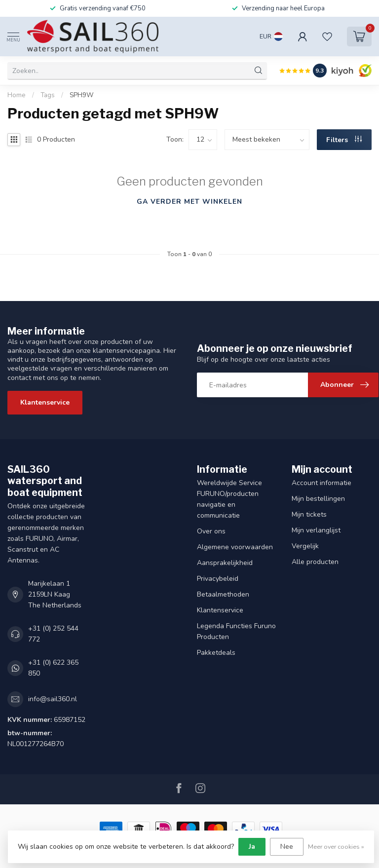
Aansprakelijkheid (225, 563)
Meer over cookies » (336, 847)
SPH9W (82, 95)
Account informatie (322, 483)
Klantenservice (45, 402)
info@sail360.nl (53, 699)
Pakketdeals (216, 653)
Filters (344, 140)
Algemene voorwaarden (235, 547)
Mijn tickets (309, 514)
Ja (252, 847)
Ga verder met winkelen (189, 202)
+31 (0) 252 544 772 (53, 634)
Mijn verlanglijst (316, 530)
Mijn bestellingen (318, 499)
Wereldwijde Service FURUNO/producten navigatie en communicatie (229, 499)
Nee (287, 847)
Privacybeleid (218, 579)
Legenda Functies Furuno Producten (236, 631)
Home (17, 95)
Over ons (211, 531)
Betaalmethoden (223, 594)
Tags (48, 95)
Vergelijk (305, 546)
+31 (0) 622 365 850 (53, 668)
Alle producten (315, 562)
